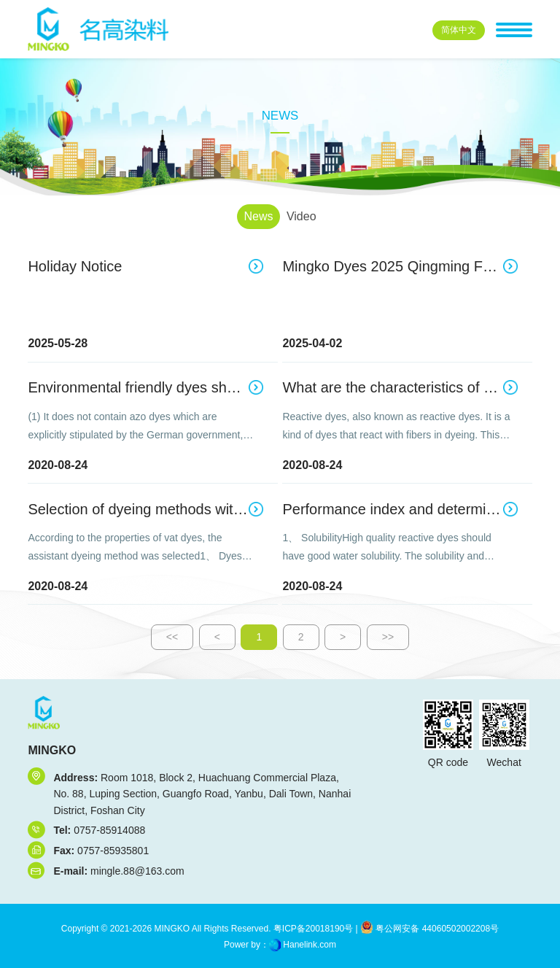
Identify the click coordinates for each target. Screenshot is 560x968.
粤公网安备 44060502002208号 (429, 929)
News (258, 216)
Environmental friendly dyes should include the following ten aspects (145, 387)
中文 (459, 30)
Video (302, 216)
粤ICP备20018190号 (312, 929)
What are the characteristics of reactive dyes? (400, 387)
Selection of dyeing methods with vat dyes (145, 509)
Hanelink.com (310, 945)
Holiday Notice (75, 266)
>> (388, 637)
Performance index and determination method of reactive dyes (400, 509)
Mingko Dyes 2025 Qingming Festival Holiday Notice (400, 266)
